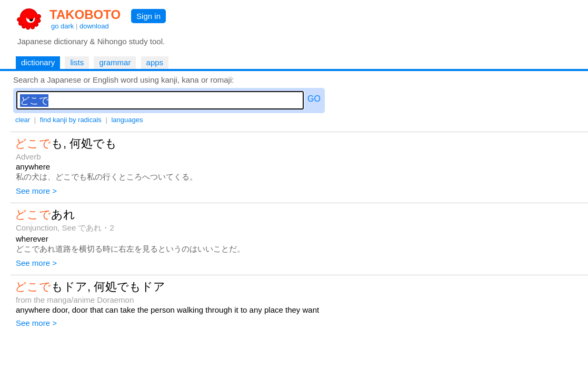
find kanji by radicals (71, 120)
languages (127, 120)
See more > (36, 191)
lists (77, 62)
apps (155, 62)
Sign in (148, 16)
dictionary (38, 62)
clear (23, 120)
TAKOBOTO (85, 14)
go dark (62, 26)
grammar (115, 62)
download (94, 26)
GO (314, 99)
